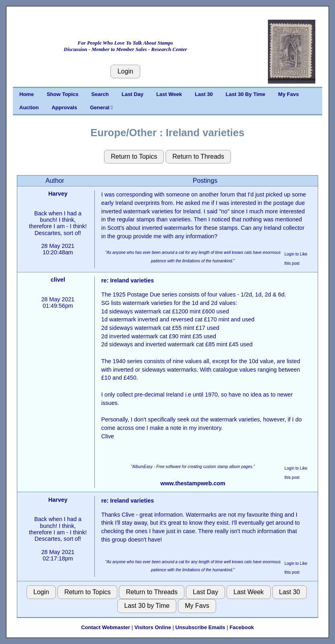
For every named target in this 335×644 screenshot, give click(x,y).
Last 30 (204, 94)
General (101, 107)
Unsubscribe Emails (200, 627)
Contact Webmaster (106, 627)
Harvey (58, 194)
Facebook (242, 627)
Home (27, 94)
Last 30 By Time (246, 94)
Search (100, 94)
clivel (58, 280)
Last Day (133, 94)
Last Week (169, 94)
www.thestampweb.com (193, 483)
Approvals (64, 107)
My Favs (289, 94)
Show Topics (62, 94)
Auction (29, 107)
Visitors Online (153, 627)
